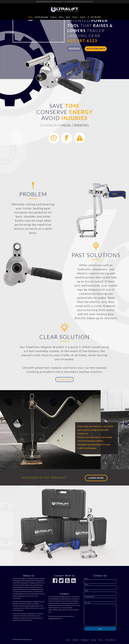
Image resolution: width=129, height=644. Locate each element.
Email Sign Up (85, 639)
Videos (61, 17)
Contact (83, 17)
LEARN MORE (74, 49)
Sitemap (94, 639)
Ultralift (41, 17)
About (68, 17)
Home (30, 17)
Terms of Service (110, 639)
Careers (75, 17)
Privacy (101, 639)
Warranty (76, 639)
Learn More (64, 378)
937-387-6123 (96, 17)
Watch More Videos (96, 49)
